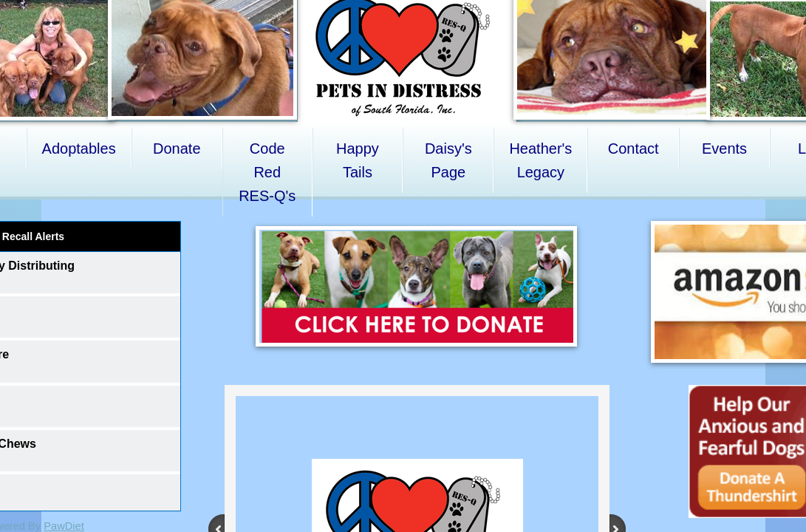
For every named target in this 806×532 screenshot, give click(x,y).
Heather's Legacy (540, 160)
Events (724, 149)
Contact (633, 149)
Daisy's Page (448, 160)
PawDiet (64, 526)
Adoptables (79, 149)
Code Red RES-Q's (267, 172)
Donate (177, 149)
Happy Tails (358, 160)
